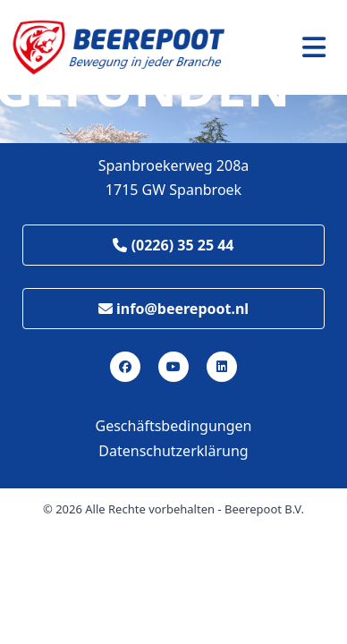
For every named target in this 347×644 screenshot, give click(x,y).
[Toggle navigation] (314, 47)
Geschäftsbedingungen (174, 426)
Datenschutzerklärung (173, 451)
